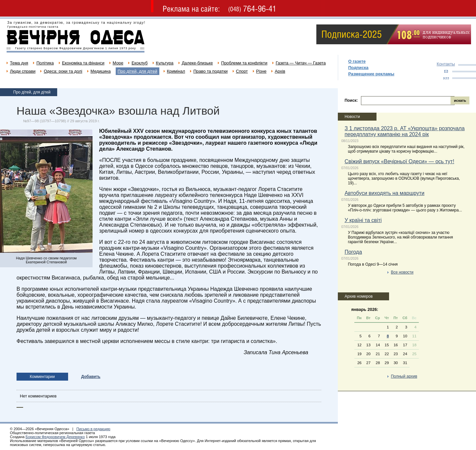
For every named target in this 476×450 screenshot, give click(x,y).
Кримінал (176, 71)
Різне (261, 71)
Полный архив (404, 376)
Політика (45, 63)
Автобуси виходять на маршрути (384, 193)
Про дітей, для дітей (138, 71)
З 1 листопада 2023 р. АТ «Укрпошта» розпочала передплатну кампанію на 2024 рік (404, 131)
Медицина (101, 71)
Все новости (402, 272)
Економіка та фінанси (83, 63)
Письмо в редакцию (93, 429)
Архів (280, 71)
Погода (353, 252)
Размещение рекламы (371, 74)
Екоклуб (139, 63)
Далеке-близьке (197, 63)
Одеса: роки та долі (63, 71)
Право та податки (211, 71)
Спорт (242, 71)
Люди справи (23, 71)
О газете (357, 61)
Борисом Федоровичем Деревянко (55, 437)
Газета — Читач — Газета (301, 63)
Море (118, 63)
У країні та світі (363, 220)
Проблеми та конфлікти (244, 63)
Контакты (446, 64)
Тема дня (19, 63)
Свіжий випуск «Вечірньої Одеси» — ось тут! (399, 161)
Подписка (358, 68)
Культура (165, 63)
